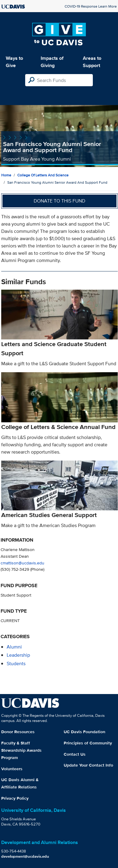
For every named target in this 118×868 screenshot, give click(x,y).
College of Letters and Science (43, 175)
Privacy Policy (15, 798)
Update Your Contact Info (88, 765)
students (16, 664)
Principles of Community (88, 743)
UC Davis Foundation (84, 732)
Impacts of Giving (52, 62)
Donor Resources (18, 732)
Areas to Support (92, 62)
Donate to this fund (59, 201)
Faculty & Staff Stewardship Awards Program (21, 750)
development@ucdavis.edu (25, 856)
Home (6, 175)
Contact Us (75, 754)
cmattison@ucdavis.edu (22, 563)
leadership (18, 655)
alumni (14, 647)
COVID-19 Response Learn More (91, 6)
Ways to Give (14, 62)
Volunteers (12, 769)
